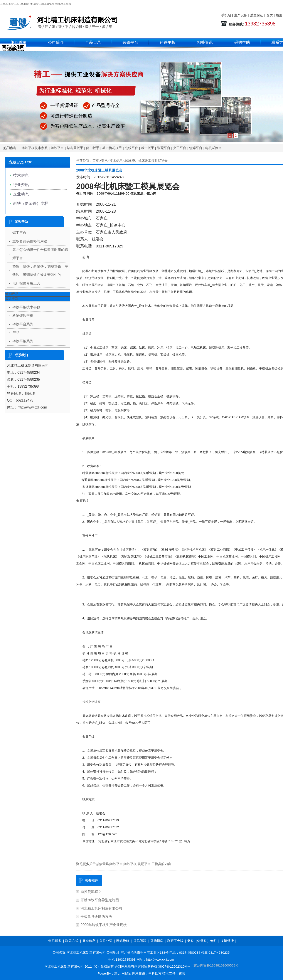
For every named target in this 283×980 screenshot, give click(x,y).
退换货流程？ (91, 892)
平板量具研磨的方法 (96, 917)
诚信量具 (102, 864)
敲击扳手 (148, 148)
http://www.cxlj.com (160, 959)
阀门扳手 (93, 148)
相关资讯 (205, 42)
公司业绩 (106, 941)
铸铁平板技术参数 (35, 148)
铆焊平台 (196, 148)
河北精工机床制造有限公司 (101, 908)
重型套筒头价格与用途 (30, 241)
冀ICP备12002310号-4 (174, 966)
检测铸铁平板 (23, 316)
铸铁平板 (168, 42)
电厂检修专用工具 (26, 283)
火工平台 (180, 148)
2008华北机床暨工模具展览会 (146, 161)
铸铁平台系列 (23, 324)
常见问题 (140, 941)
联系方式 (72, 941)
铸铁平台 (130, 42)
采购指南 (157, 941)
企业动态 (21, 194)
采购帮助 (242, 42)
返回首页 (19, 42)
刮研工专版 (175, 941)
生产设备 (241, 15)
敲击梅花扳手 (112, 148)
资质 (270, 15)
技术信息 (116, 161)
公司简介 (56, 42)
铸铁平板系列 (23, 341)
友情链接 (227, 941)
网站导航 (123, 941)
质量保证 (257, 15)
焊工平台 (19, 233)
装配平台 (164, 148)
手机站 (226, 15)
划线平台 (131, 148)
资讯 (104, 161)
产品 (16, 333)
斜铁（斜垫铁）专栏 (31, 203)
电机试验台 (213, 148)
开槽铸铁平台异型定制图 (100, 900)
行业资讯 (21, 185)
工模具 (156, 864)
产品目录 (93, 42)
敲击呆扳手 (75, 148)
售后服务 (55, 941)
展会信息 (89, 941)
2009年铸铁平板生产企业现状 (104, 925)
